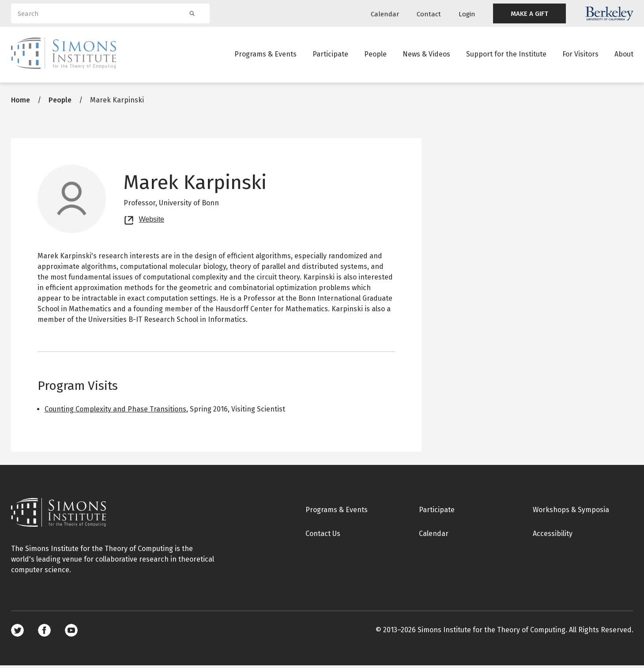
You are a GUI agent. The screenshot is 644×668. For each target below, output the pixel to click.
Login (467, 14)
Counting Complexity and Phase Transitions (115, 412)
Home (21, 103)
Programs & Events (266, 55)
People (375, 55)
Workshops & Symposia (571, 512)
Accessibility (553, 536)
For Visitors (580, 55)
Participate (330, 55)
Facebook (44, 633)
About (624, 55)
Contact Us (323, 536)
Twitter (17, 633)
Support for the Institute (506, 55)
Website (152, 221)
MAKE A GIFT (529, 14)
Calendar (385, 14)
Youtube (71, 633)
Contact (429, 14)
